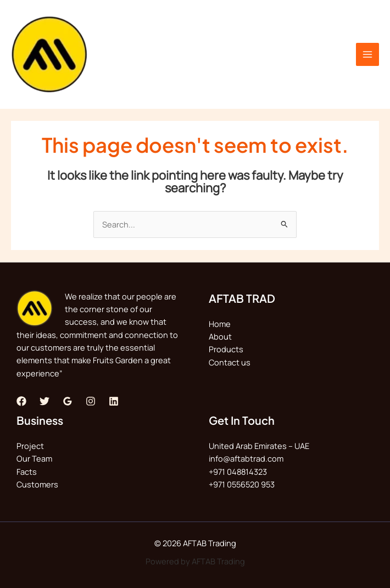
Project (30, 446)
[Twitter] (44, 401)
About (220, 336)
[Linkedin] (114, 401)
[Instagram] (91, 401)
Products (226, 349)
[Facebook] (21, 401)
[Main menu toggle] (367, 54)
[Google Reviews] (68, 401)
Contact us (230, 362)
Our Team (34, 458)
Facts (27, 471)
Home (220, 324)
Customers (37, 484)
